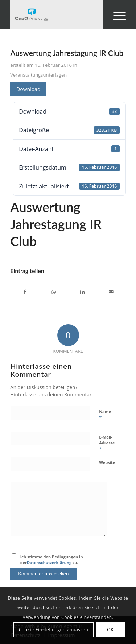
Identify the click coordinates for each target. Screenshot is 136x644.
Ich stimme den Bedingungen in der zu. (52, 560)
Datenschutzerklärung (49, 563)
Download (28, 89)
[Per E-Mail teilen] (111, 292)
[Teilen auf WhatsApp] (54, 292)
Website (107, 462)
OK (110, 630)
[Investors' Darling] (56, 15)
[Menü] (116, 15)
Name (105, 415)
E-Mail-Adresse (107, 443)
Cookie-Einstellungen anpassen (53, 630)
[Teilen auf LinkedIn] (83, 292)
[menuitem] (116, 15)
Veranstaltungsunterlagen (38, 75)
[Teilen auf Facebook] (25, 292)
